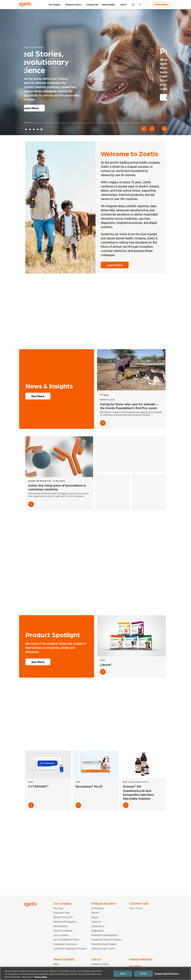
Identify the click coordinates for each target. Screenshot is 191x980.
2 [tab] (30, 129)
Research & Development (104, 935)
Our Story (59, 908)
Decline (143, 974)
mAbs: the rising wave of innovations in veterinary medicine (57, 489)
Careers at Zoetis (100, 964)
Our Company (54, 5)
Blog (56, 964)
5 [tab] (41, 129)
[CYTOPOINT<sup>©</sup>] (48, 766)
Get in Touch (136, 908)
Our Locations (61, 935)
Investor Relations (162, 5)
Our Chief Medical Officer (67, 940)
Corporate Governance (65, 944)
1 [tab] (26, 129)
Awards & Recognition (65, 922)
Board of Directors (63, 917)
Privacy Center (41, 977)
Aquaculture (98, 926)
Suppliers (135, 966)
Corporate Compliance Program (70, 949)
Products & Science (73, 5)
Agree (123, 974)
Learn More (38, 108)
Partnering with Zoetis (103, 949)
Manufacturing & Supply (104, 944)
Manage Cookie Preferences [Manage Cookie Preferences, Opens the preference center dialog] (167, 974)
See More (38, 398)
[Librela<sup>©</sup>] (131, 637)
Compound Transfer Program (106, 940)
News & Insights (108, 5)
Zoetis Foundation (63, 931)
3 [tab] (34, 129)
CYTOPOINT (38, 788)
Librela (106, 666)
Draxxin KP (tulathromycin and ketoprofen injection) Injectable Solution (138, 794)
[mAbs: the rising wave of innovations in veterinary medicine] (59, 458)
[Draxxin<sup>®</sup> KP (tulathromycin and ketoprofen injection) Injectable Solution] (143, 766)
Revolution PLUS (89, 788)
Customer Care (92, 5)
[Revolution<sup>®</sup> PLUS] (95, 766)
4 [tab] (38, 129)
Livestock (96, 922)
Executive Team (62, 913)
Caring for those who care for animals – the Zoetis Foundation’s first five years (129, 407)
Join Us (123, 5)
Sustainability (61, 926)
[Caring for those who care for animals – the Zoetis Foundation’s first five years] (131, 371)
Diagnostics (97, 931)
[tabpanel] (96, 79)
